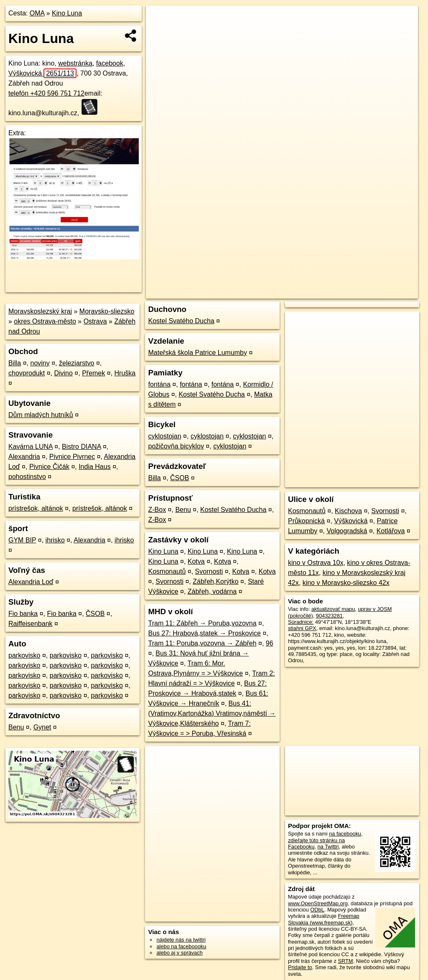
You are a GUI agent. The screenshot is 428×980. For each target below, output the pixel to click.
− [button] (160, 33)
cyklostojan (164, 436)
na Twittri (328, 847)
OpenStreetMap (276, 292)
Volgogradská (347, 531)
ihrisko (55, 540)
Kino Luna (67, 13)
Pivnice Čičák (49, 467)
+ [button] (160, 20)
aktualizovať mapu (333, 609)
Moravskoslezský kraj (40, 311)
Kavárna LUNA (31, 447)
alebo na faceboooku (181, 946)
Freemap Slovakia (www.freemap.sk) (324, 919)
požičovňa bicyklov (176, 446)
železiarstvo (76, 363)
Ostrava (95, 321)
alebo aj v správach (179, 953)
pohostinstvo (27, 477)
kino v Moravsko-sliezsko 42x (346, 583)
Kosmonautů (167, 571)
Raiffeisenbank (31, 624)
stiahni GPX (302, 628)
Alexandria (24, 457)
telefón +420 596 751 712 (46, 93)
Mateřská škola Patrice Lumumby (197, 353)
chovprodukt (27, 373)
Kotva (196, 561)
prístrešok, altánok (36, 508)
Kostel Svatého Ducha (181, 321)
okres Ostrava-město (45, 321)
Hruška (125, 373)
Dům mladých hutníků (41, 415)
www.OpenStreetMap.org (318, 903)
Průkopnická (306, 521)
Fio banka (23, 614)
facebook (110, 63)
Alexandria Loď (31, 582)
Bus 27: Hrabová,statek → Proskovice (204, 633)
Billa (15, 363)
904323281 (329, 616)
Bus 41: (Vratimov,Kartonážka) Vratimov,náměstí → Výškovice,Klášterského (212, 713)
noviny (40, 363)
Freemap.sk (319, 292)
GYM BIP (22, 540)
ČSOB (95, 614)
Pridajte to (300, 967)
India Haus (95, 467)
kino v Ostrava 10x (316, 563)
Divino (63, 373)
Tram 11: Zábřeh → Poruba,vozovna (202, 623)
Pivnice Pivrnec (72, 457)
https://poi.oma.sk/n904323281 (381, 292)
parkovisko (24, 655)
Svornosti (209, 571)
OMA (37, 13)
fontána (159, 384)
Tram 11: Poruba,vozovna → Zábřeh (202, 643)
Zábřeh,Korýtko (215, 581)
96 (270, 643)
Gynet (42, 727)
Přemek (93, 373)
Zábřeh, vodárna (212, 591)
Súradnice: (301, 622)
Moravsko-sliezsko (107, 311)
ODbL (317, 910)
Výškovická (42, 73)
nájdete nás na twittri (181, 940)
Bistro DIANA (81, 447)
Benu (16, 727)
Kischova (348, 511)
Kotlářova (391, 531)
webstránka (75, 63)
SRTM (345, 961)
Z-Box (157, 510)
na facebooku (345, 834)
